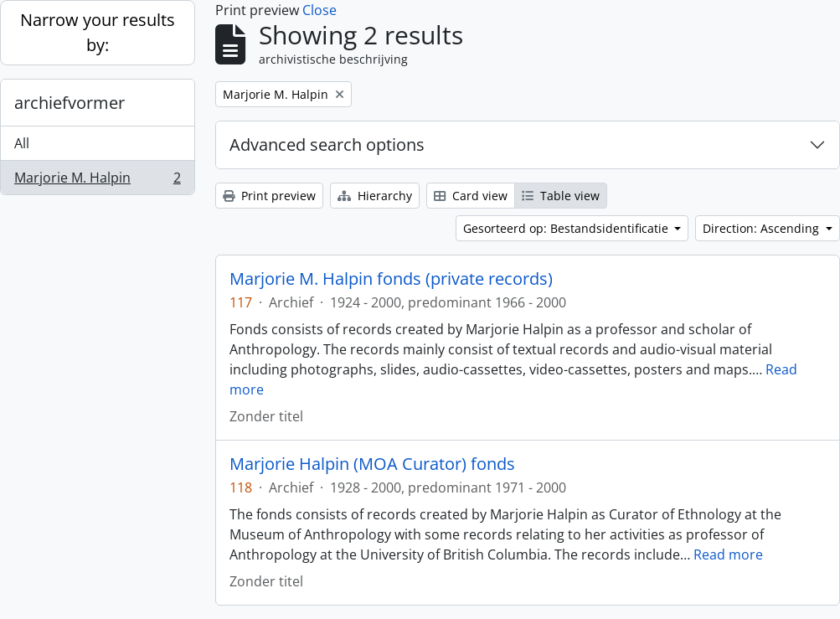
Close (320, 10)
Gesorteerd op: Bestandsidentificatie (567, 228)
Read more (728, 555)
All (22, 143)
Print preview (269, 196)
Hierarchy (375, 196)
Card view (471, 196)
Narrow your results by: (98, 32)
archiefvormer (70, 103)
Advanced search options (327, 144)
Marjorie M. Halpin (97, 181)
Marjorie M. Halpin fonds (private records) (391, 279)
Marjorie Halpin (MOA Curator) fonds (372, 464)
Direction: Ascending (763, 228)
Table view (561, 196)
